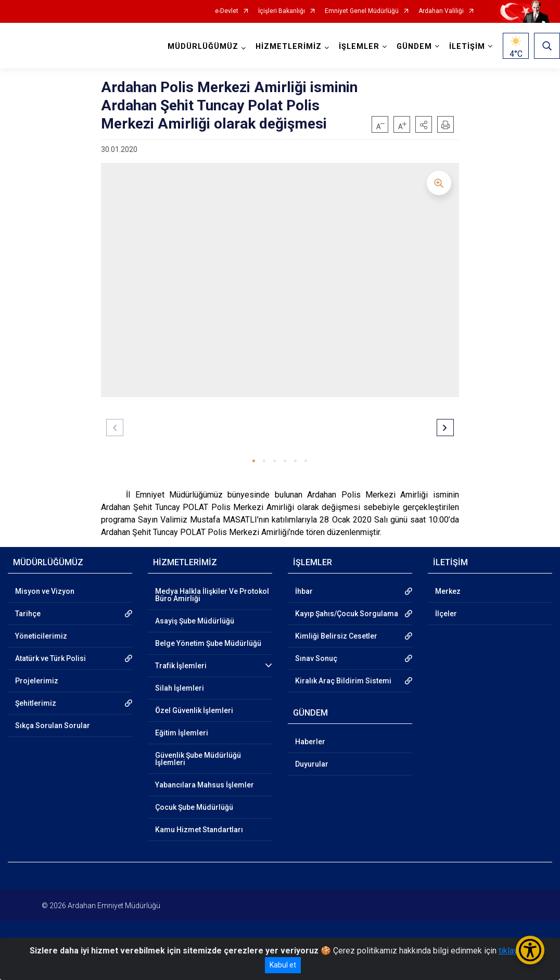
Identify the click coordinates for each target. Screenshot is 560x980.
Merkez (448, 591)
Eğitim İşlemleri (182, 733)
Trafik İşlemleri (181, 666)
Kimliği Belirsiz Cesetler (336, 636)
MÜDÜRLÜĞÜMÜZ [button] (203, 47)
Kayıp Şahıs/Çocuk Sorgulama (347, 614)
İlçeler (446, 614)
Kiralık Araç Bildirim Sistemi (343, 681)
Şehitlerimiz (36, 703)
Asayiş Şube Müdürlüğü (195, 621)
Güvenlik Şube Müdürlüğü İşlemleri (198, 759)
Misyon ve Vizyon (45, 591)
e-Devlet (227, 11)
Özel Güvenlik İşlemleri (194, 710)
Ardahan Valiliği (441, 11)
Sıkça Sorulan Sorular (53, 726)
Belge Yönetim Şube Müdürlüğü (208, 643)
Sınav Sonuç (316, 658)
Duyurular (312, 764)
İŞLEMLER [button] (359, 47)
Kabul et (283, 965)
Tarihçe (28, 614)
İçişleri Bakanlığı (282, 11)
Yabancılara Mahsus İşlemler (205, 785)
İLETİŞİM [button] (467, 47)
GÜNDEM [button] (414, 47)
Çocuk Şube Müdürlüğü (194, 807)
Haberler (310, 742)
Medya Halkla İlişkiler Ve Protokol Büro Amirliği (212, 595)
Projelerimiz (37, 681)
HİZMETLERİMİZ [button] (289, 47)
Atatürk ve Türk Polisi (50, 658)
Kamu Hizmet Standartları (199, 830)
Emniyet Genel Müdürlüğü (362, 11)
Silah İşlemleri (180, 688)
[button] (424, 124)
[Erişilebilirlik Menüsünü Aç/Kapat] (530, 950)
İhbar (304, 591)
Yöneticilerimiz (41, 636)
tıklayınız (515, 951)
